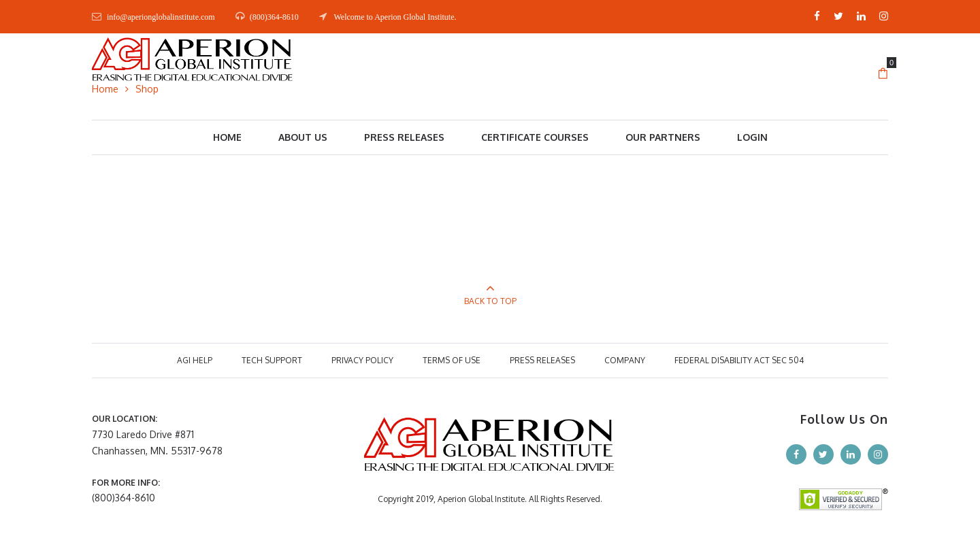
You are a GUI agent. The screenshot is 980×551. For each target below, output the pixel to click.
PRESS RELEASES (542, 360)
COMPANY (625, 360)
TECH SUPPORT (272, 360)
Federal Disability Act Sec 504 (739, 360)
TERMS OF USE (452, 360)
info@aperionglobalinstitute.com (161, 17)
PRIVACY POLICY (362, 360)
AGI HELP (195, 360)
